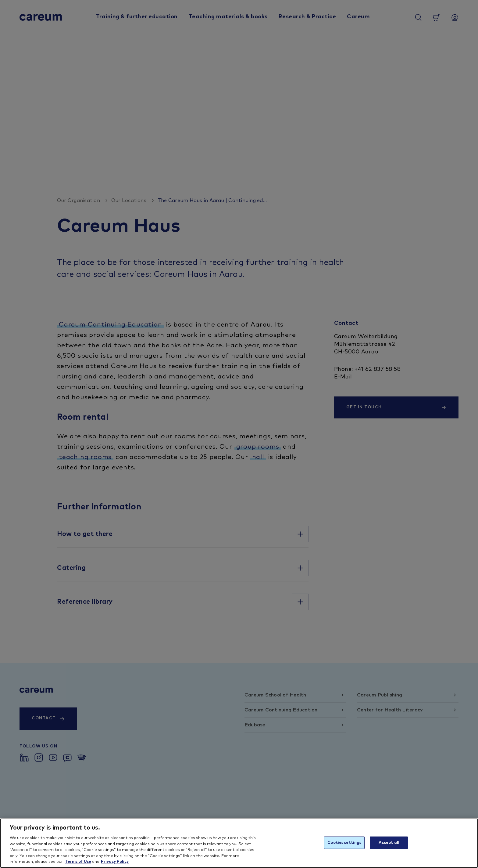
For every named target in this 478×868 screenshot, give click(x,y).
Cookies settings (344, 843)
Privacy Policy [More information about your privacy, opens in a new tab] (115, 862)
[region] (239, 843)
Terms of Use (78, 862)
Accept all (389, 843)
